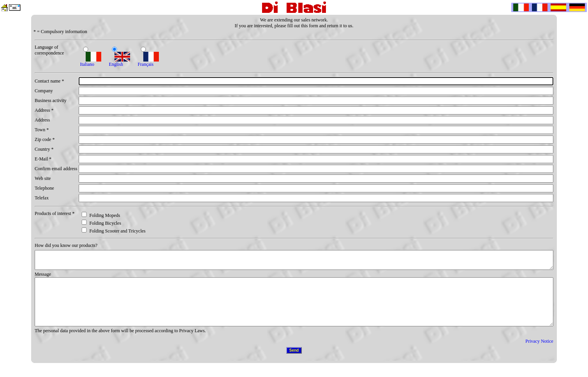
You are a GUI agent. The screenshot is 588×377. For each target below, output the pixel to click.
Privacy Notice (539, 354)
